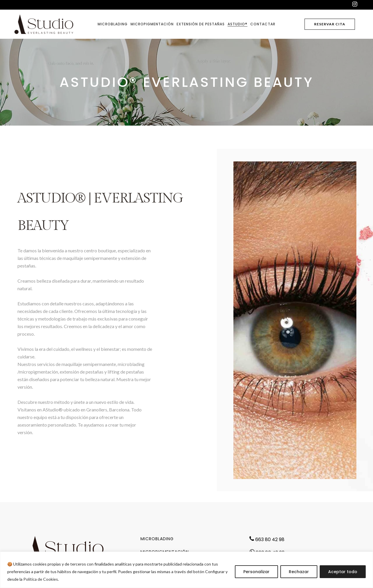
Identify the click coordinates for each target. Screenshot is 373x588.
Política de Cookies (41, 579)
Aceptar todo (343, 572)
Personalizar (256, 572)
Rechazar (299, 572)
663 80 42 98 (269, 539)
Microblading (157, 539)
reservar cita (330, 24)
